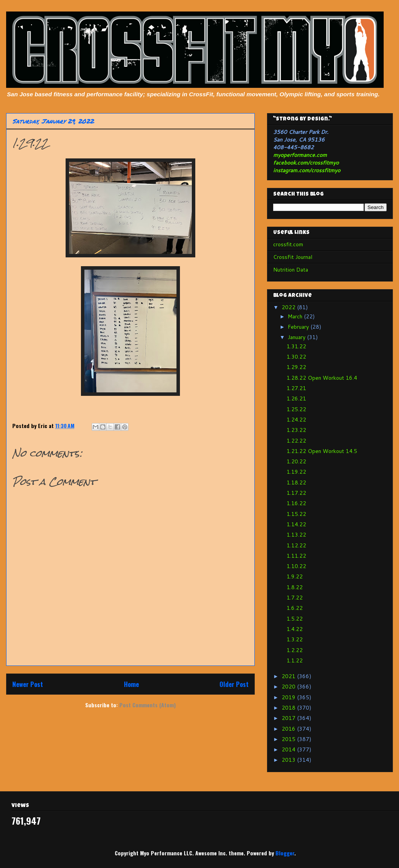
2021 (289, 676)
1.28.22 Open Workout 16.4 (322, 378)
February (299, 327)
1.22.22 (296, 441)
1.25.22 (296, 409)
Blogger (285, 853)
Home (131, 684)
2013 (289, 760)
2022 (289, 307)
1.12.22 (296, 545)
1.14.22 (296, 524)
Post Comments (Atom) (148, 705)
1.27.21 (296, 388)
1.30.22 (296, 357)
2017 (289, 718)
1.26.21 (296, 399)
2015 (289, 739)
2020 (289, 687)
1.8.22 (295, 587)
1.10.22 (296, 566)
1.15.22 (296, 514)
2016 (289, 729)
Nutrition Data (291, 270)
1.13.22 (296, 535)
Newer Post (28, 684)
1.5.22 (295, 619)
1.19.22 (296, 472)
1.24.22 (296, 420)
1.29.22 (296, 367)
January (297, 337)
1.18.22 (296, 483)
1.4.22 (295, 629)
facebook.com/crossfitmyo (306, 163)
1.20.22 (296, 461)
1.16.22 (296, 503)
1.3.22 (295, 639)
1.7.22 (295, 598)
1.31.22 (296, 346)
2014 (289, 749)
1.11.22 (296, 556)
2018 (289, 708)
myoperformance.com (300, 155)
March (296, 316)
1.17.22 (296, 493)
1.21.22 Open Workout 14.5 (322, 451)
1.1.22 (295, 660)
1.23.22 (296, 430)
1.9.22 (295, 576)
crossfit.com (288, 244)
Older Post (234, 684)
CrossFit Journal (293, 257)
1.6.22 (295, 608)
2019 (289, 697)
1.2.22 (295, 650)
